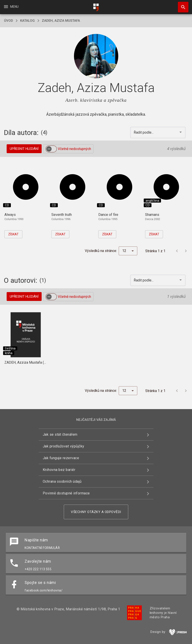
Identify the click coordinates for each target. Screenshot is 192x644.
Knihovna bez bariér (59, 470)
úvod (9, 21)
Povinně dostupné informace (66, 493)
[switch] (51, 149)
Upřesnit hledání (24, 149)
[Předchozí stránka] (177, 251)
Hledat (181, 5)
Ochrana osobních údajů (62, 481)
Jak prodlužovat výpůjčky (64, 446)
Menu (11, 7)
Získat (13, 234)
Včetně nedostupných (74, 149)
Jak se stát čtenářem (60, 434)
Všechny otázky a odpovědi (96, 512)
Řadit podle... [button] (144, 132)
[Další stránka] (186, 251)
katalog (27, 21)
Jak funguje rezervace (61, 458)
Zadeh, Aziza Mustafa (61, 21)
